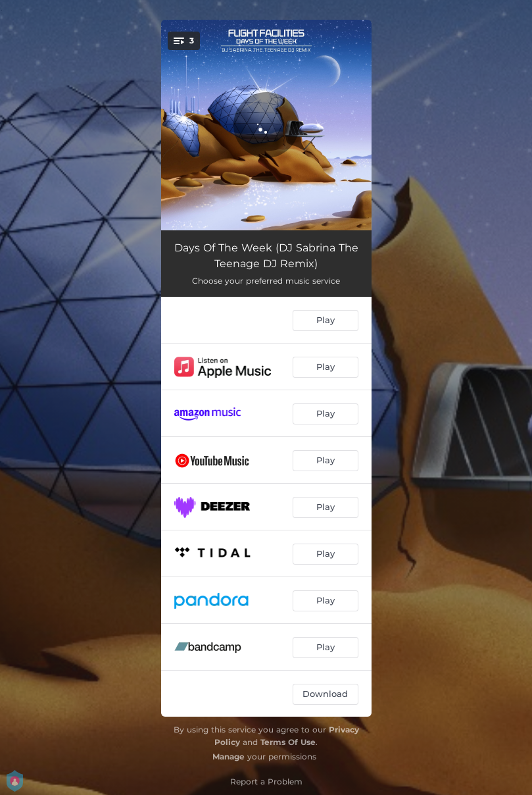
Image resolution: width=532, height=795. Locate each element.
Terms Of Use (288, 742)
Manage (229, 757)
